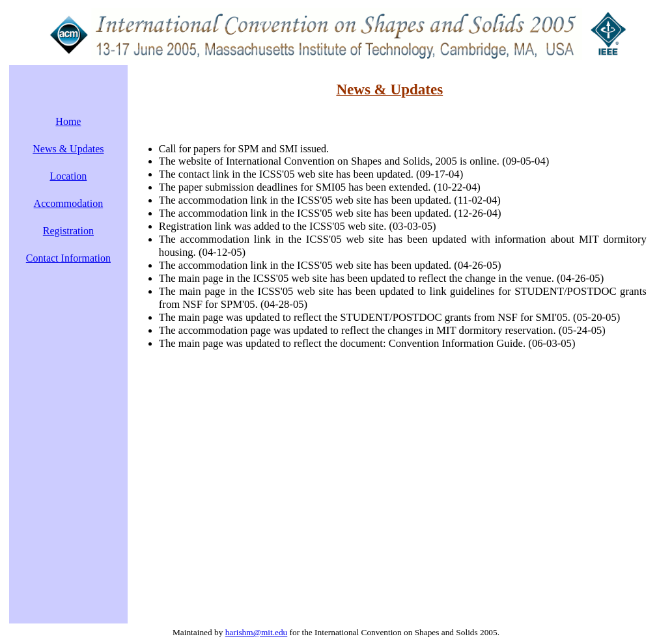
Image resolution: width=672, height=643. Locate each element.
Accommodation (69, 203)
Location (68, 176)
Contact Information (68, 258)
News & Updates (68, 149)
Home (68, 121)
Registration (68, 231)
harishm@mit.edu (257, 632)
